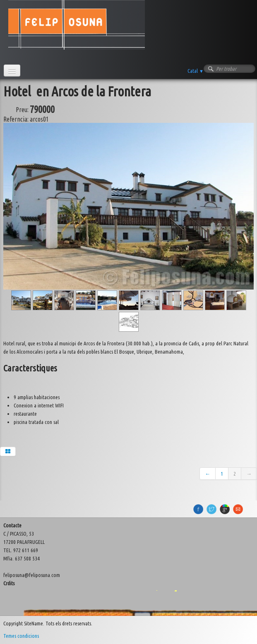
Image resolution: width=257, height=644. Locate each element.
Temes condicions (21, 636)
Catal (196, 71)
